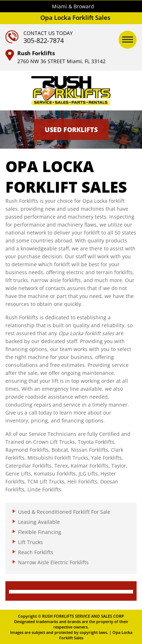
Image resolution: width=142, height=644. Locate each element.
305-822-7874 (44, 40)
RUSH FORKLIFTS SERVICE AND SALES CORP (83, 616)
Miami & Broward (73, 6)
